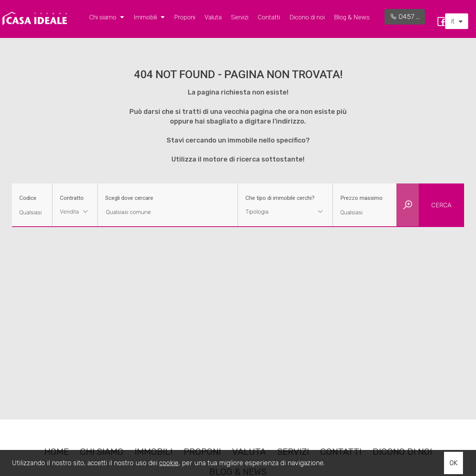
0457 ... (405, 17)
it (457, 21)
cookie (169, 463)
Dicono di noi (307, 17)
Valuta (213, 17)
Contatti (269, 17)
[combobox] (75, 213)
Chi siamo (107, 17)
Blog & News (352, 17)
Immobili (149, 17)
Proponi (185, 17)
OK (454, 463)
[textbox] (277, 212)
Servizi (240, 17)
